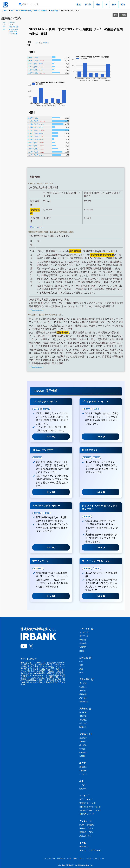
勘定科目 (54, 11)
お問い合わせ (50, 859)
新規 (81, 669)
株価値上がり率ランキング (90, 807)
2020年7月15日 (33, 140)
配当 (123, 5)
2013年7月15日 (33, 73)
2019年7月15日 (33, 137)
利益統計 (83, 742)
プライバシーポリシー (95, 859)
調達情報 (83, 698)
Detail (51, 437)
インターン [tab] (38, 569)
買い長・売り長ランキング (90, 811)
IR (9, 30)
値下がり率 (84, 636)
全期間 (46, 43)
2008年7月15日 (33, 58)
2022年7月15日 (33, 146)
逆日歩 (82, 651)
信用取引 (83, 640)
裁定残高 (83, 643)
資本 (114, 5)
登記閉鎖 (83, 720)
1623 (4, 22)
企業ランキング (86, 799)
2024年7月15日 (33, 152)
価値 (16, 31)
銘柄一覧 (83, 789)
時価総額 (83, 753)
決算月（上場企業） (87, 825)
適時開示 (83, 767)
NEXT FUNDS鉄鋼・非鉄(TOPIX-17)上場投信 (29, 11)
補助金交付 (84, 702)
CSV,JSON (13, 34)
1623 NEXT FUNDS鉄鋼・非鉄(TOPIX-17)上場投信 (12, 18)
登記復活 (83, 724)
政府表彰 (83, 694)
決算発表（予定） (87, 832)
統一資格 (83, 683)
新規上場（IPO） (86, 836)
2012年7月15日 (33, 70)
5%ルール (83, 774)
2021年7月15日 (33, 143)
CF (106, 5)
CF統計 (82, 749)
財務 (98, 5)
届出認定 (83, 691)
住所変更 (83, 716)
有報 (10, 27)
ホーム (5, 11)
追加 (123, 15)
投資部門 (83, 647)
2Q (36, 43)
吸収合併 (83, 727)
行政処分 (83, 687)
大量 (14, 27)
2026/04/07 (12, 22)
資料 (4, 27)
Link (4, 29)
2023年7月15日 (33, 149)
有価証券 (83, 771)
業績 (79, 5)
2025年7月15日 (33, 155)
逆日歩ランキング (87, 814)
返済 (81, 665)
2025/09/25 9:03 (38, 227)
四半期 (88, 5)
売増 (81, 662)
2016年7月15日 (33, 127)
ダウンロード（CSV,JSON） (90, 850)
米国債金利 (84, 847)
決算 (12, 30)
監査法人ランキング (87, 803)
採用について (79, 859)
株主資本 (83, 745)
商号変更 (83, 712)
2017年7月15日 (33, 130)
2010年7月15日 (33, 64)
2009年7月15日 (33, 61)
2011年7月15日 (33, 67)
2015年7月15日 (33, 124)
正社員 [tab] (37, 409)
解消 (81, 673)
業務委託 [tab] (46, 409)
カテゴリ (83, 785)
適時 (18, 27)
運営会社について (64, 859)
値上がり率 (84, 632)
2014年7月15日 (33, 121)
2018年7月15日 (33, 133)
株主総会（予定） (87, 829)
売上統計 (83, 738)
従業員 (82, 756)
